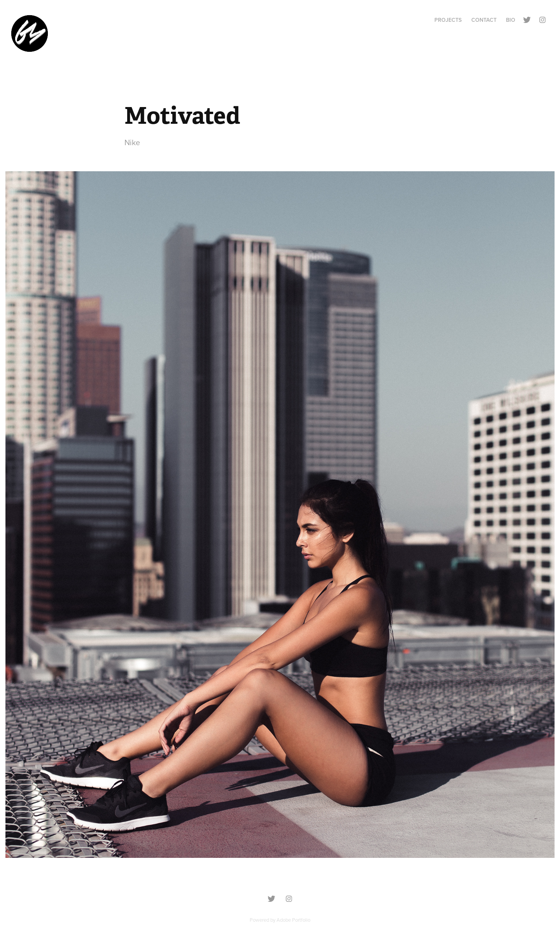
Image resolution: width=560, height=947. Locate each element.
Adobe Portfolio (293, 920)
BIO (511, 20)
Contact (484, 20)
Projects (448, 20)
